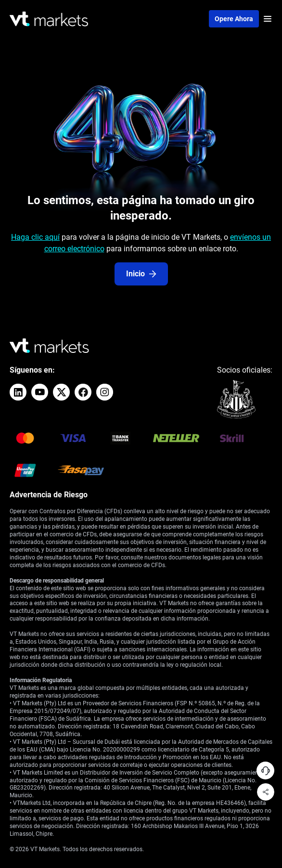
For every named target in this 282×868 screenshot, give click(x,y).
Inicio (141, 274)
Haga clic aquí (35, 237)
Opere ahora (234, 19)
